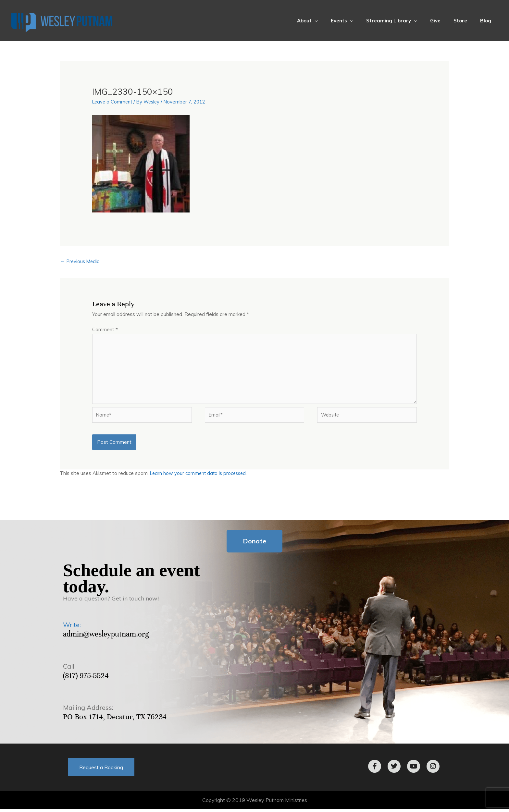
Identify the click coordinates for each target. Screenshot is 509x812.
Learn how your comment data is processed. (200, 476)
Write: (72, 628)
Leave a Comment (113, 102)
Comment (105, 330)
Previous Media (81, 262)
